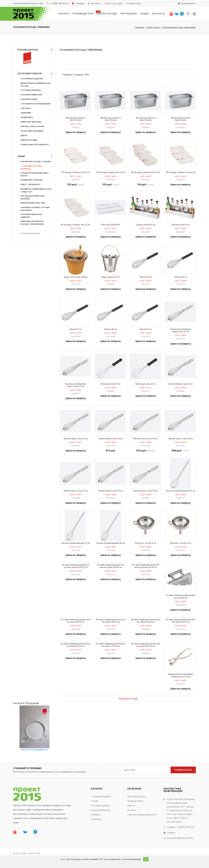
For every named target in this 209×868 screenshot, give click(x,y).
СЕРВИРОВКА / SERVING (32, 180)
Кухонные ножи (29, 100)
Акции (144, 14)
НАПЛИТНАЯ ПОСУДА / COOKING (36, 162)
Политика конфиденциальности (142, 824)
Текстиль (26, 109)
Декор (24, 136)
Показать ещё (128, 708)
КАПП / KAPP (153, 28)
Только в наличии (30, 234)
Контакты (158, 14)
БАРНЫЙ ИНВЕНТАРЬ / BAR (33, 203)
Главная (140, 28)
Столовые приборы (31, 91)
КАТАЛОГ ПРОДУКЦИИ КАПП (35, 759)
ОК (146, 859)
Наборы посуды (107, 14)
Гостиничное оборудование (36, 104)
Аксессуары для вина (32, 131)
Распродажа (129, 14)
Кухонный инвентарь (31, 95)
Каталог (65, 14)
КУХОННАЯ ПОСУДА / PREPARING (179, 28)
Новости (131, 815)
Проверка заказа (135, 811)
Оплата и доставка (136, 806)
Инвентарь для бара (31, 122)
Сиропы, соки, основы (32, 127)
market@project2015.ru (183, 848)
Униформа (26, 113)
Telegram (171, 842)
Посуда (94, 811)
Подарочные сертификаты (35, 145)
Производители (84, 14)
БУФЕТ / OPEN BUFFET (31, 185)
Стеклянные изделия (32, 79)
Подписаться (183, 780)
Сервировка (27, 118)
